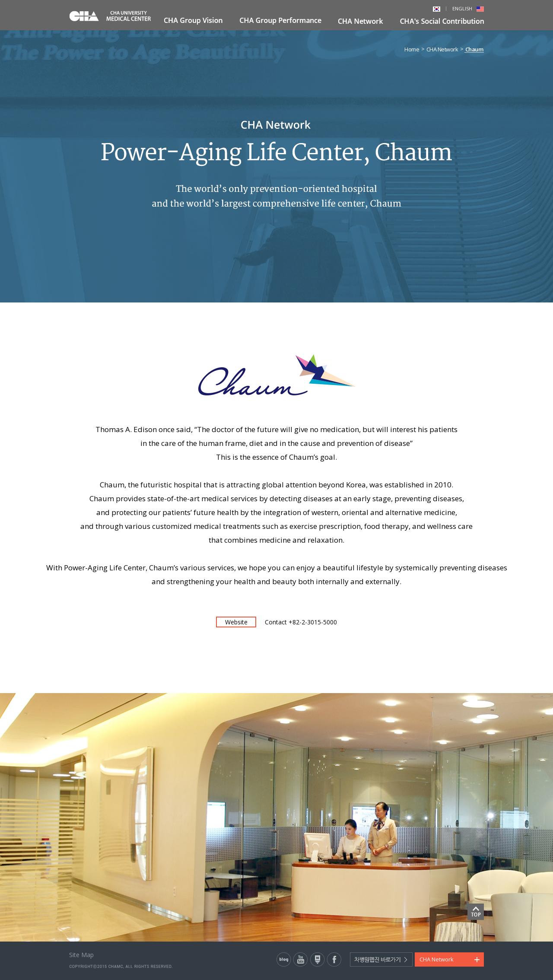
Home (412, 49)
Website (236, 622)
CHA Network (442, 49)
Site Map (81, 955)
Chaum (474, 49)
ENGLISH (468, 8)
